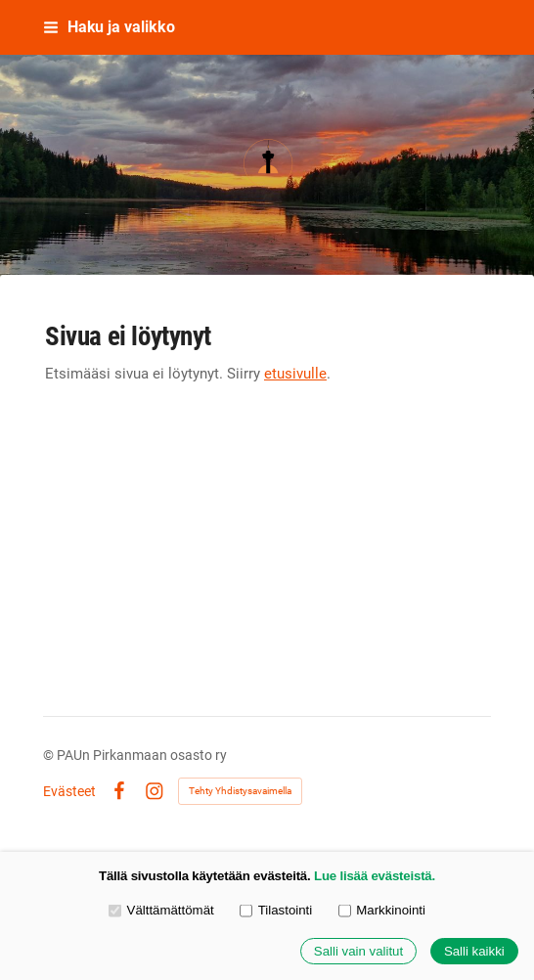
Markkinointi (382, 910)
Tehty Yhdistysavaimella (240, 791)
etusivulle (295, 374)
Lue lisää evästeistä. (375, 876)
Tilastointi (276, 910)
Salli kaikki (474, 951)
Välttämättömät (161, 910)
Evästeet (69, 791)
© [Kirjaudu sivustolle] (50, 755)
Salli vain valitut (358, 951)
